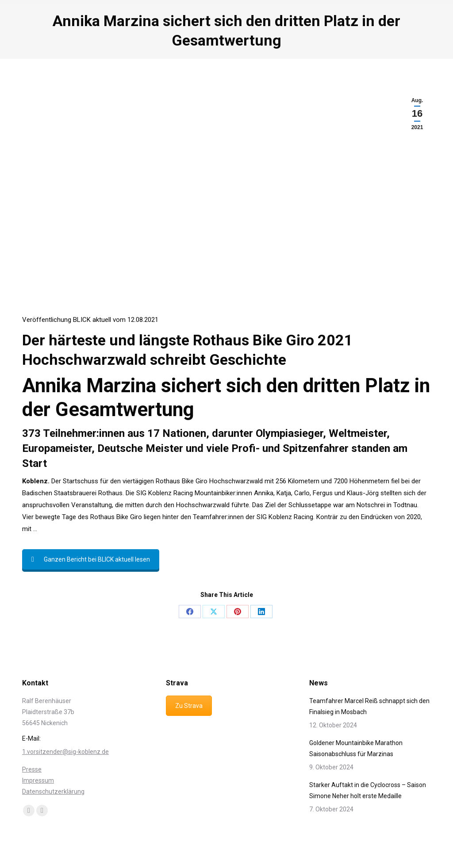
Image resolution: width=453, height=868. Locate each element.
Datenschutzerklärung (53, 792)
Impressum (38, 780)
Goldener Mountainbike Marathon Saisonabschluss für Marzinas (356, 748)
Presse (32, 769)
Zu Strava (189, 706)
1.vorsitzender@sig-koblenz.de (65, 752)
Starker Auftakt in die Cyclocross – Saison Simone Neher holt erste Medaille (368, 790)
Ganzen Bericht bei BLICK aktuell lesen (91, 559)
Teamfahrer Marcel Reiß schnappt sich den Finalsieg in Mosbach (369, 706)
